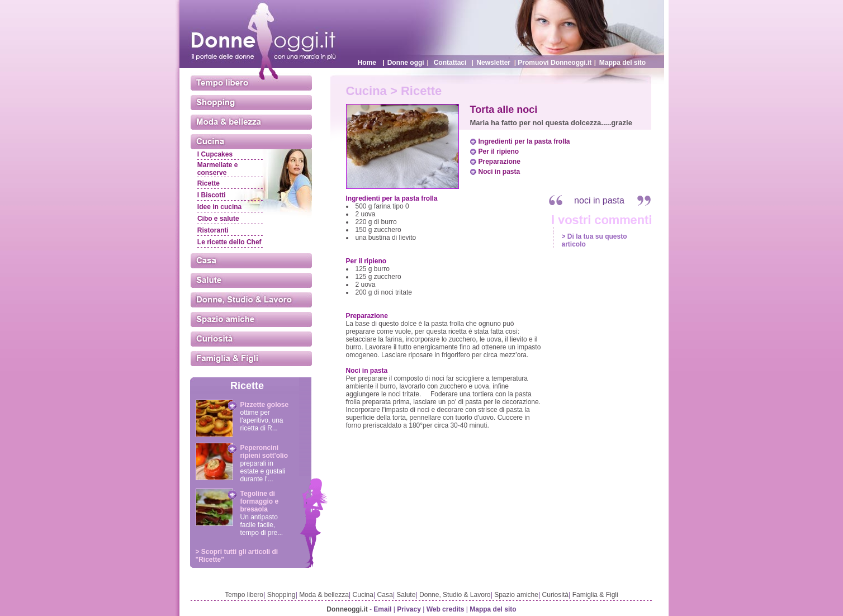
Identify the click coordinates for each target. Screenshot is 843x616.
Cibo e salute (218, 219)
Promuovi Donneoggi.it (555, 63)
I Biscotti (212, 195)
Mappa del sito (622, 63)
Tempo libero (244, 595)
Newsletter (493, 63)
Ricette (209, 183)
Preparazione (499, 162)
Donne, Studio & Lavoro (455, 595)
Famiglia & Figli (595, 595)
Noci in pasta (499, 172)
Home (367, 63)
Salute (406, 595)
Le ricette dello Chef (229, 242)
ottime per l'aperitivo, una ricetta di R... (262, 420)
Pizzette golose (265, 405)
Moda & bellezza (324, 595)
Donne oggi (406, 63)
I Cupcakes (215, 154)
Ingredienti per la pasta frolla (524, 141)
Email (382, 609)
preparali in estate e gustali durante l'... (263, 471)
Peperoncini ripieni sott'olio (264, 452)
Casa (385, 595)
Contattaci (450, 63)
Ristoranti (213, 230)
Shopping (281, 595)
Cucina (363, 595)
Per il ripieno (499, 151)
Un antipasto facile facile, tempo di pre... (262, 525)
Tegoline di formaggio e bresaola (260, 501)
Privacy (409, 609)
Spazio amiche (516, 595)
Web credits (446, 609)
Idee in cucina (219, 207)
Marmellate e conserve (218, 169)
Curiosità (555, 595)
